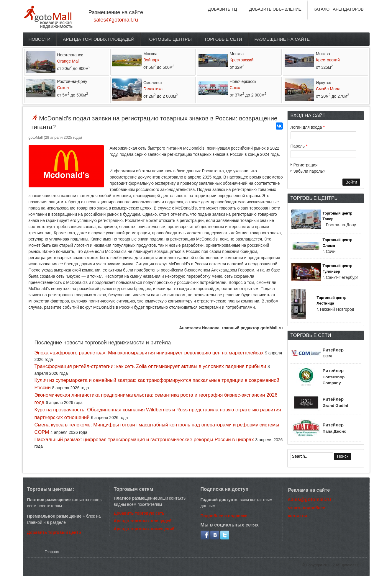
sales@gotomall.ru (116, 20)
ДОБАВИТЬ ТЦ (223, 9)
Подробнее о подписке (224, 516)
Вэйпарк (151, 60)
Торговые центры (169, 39)
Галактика (153, 89)
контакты (298, 516)
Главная (52, 552)
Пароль (299, 146)
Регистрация (306, 165)
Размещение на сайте (282, 39)
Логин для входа (308, 127)
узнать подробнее (307, 508)
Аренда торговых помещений (144, 529)
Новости (40, 39)
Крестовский (242, 60)
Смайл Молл (328, 89)
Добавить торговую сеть (139, 513)
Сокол (63, 88)
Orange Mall (68, 61)
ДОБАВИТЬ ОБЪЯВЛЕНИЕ (275, 9)
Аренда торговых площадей (99, 39)
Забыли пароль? (309, 171)
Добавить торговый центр (54, 532)
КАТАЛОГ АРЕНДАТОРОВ (339, 9)
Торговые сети (223, 39)
